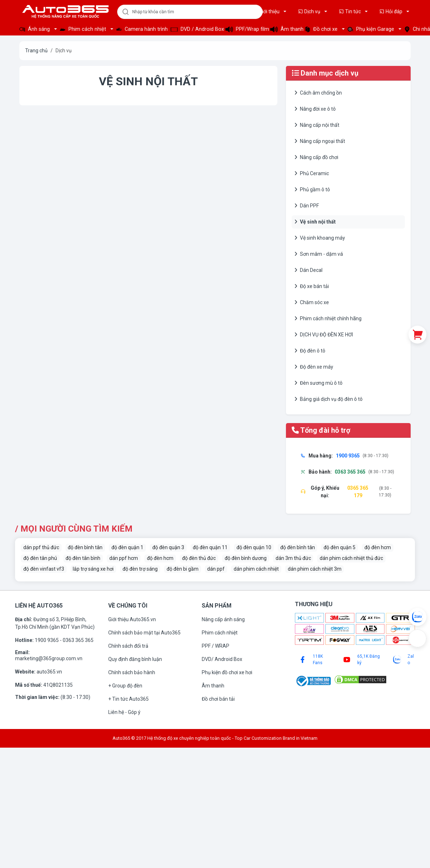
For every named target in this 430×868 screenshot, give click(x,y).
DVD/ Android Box (222, 659)
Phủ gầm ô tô (312, 190)
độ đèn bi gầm (183, 569)
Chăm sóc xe (312, 302)
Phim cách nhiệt (84, 29)
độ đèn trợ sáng (140, 569)
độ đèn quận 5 (340, 547)
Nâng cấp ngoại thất (320, 141)
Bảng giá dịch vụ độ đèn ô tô (329, 399)
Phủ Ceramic (312, 173)
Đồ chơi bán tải (218, 699)
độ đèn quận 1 (127, 547)
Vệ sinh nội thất (315, 222)
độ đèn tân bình (83, 558)
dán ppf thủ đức (41, 547)
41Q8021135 (58, 685)
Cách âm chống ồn (318, 93)
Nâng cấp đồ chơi (316, 157)
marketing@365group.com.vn (49, 658)
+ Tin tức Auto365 (128, 699)
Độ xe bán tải (312, 286)
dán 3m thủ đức (293, 558)
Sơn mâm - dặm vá (319, 254)
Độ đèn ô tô (310, 351)
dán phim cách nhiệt (256, 569)
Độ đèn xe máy (314, 367)
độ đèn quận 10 (254, 547)
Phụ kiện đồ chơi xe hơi (227, 672)
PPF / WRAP (216, 646)
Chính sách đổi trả (128, 646)
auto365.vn (49, 672)
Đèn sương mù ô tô (319, 383)
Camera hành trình (141, 29)
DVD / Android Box (196, 29)
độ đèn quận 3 (168, 547)
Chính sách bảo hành (132, 672)
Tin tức (350, 11)
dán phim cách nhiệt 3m (315, 569)
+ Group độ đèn (125, 686)
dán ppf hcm (124, 558)
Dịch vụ (310, 11)
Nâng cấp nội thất (317, 125)
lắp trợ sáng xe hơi (93, 569)
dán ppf (216, 569)
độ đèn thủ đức (199, 558)
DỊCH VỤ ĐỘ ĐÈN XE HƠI (324, 335)
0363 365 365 (78, 640)
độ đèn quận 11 (210, 547)
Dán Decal (309, 270)
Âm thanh (285, 29)
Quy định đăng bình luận (135, 659)
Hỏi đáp (391, 11)
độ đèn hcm (378, 547)
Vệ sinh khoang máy (320, 238)
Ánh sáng (35, 29)
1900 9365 (47, 640)
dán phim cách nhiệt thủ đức (351, 558)
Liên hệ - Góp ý (124, 712)
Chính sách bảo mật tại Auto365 (144, 633)
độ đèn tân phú (40, 558)
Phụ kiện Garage (372, 29)
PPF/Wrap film (246, 29)
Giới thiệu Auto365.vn (132, 619)
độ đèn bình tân (85, 547)
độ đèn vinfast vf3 (44, 569)
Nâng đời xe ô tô (315, 109)
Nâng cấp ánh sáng (223, 619)
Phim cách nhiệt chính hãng (328, 318)
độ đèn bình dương (246, 558)
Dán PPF (307, 206)
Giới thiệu (267, 11)
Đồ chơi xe (322, 29)
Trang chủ (36, 51)
